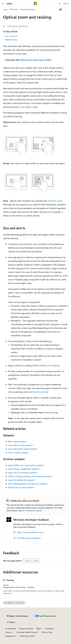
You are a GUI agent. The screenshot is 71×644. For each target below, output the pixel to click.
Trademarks (10, 636)
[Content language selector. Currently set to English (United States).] (17, 616)
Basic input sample (17, 441)
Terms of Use (47, 632)
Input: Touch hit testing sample (22, 473)
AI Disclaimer (11, 628)
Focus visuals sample (18, 452)
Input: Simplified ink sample (21, 480)
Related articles (11, 40)
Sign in (66, 3)
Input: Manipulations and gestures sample (27, 484)
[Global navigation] (3, 4)
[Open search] (60, 4)
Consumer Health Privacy (26, 632)
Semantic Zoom (55, 201)
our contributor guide (32, 510)
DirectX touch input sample (21, 487)
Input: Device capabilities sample (23, 469)
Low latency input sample (20, 445)
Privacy (8, 632)
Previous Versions (26, 628)
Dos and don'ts (11, 36)
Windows (14, 9)
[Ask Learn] (61, 9)
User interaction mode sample (22, 449)
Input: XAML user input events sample (25, 465)
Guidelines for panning (38, 392)
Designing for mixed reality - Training (19, 587)
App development (28, 9)
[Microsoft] (35, 4)
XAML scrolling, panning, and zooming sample (29, 476)
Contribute (49, 628)
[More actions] (66, 9)
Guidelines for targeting (49, 365)
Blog (38, 628)
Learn (5, 9)
